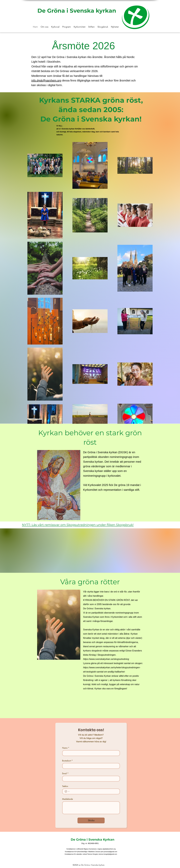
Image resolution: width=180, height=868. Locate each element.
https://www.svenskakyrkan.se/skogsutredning (106, 659)
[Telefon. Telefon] (94, 791)
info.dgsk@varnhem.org (46, 80)
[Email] (90, 779)
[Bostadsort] (90, 766)
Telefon (65, 786)
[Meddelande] (91, 808)
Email (65, 773)
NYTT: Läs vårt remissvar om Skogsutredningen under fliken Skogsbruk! (78, 525)
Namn (66, 748)
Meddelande (67, 799)
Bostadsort (67, 761)
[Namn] (90, 753)
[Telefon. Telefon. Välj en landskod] (67, 791)
